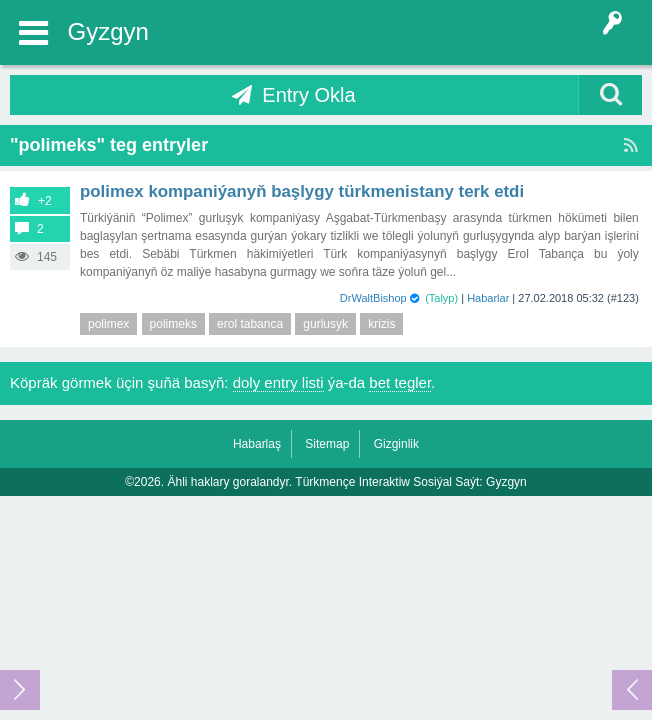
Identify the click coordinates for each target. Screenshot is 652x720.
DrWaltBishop (373, 298)
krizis (381, 324)
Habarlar (488, 298)
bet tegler (400, 382)
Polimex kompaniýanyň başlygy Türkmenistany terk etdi (302, 191)
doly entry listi (278, 382)
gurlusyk (325, 324)
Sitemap (327, 444)
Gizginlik (396, 444)
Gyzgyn (108, 31)
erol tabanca (250, 324)
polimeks (173, 324)
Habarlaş (257, 444)
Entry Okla (308, 95)
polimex (108, 324)
